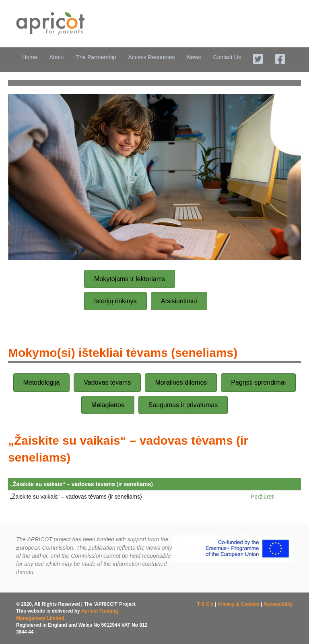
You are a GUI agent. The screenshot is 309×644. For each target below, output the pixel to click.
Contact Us (227, 57)
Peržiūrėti (263, 497)
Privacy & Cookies (238, 604)
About (57, 57)
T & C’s (205, 604)
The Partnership (96, 57)
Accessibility (278, 604)
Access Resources (152, 57)
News (194, 57)
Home (30, 57)
